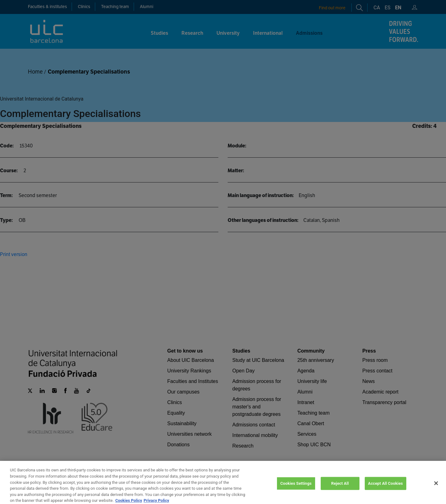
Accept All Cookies (386, 489)
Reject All (340, 489)
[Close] (436, 489)
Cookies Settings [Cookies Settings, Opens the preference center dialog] (296, 489)
